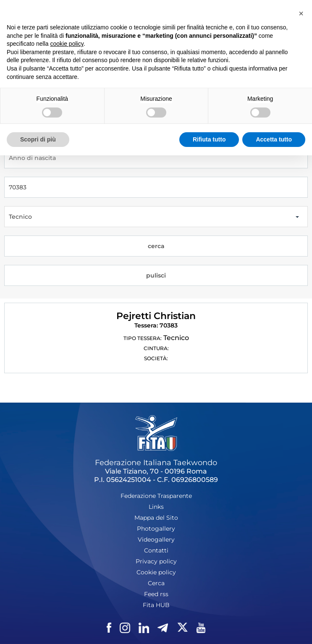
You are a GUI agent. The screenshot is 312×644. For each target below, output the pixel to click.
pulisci (156, 275)
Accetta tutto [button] (274, 139)
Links (156, 507)
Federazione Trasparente (156, 496)
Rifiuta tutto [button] (209, 139)
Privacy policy (156, 561)
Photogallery (156, 529)
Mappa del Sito (156, 518)
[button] (301, 13)
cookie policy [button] (67, 44)
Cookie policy (156, 572)
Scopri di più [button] (38, 139)
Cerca (156, 583)
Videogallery (156, 539)
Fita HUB (156, 605)
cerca (156, 246)
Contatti (156, 550)
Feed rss (156, 594)
